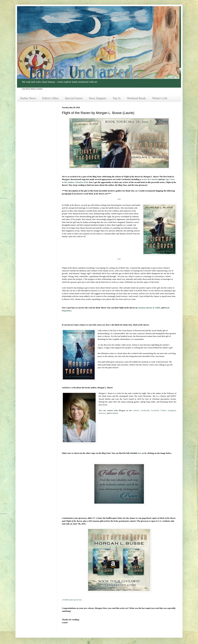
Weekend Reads (136, 98)
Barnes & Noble (153, 308)
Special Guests (74, 98)
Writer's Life (160, 98)
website (136, 410)
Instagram (172, 410)
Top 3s (117, 98)
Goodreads (145, 410)
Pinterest (102, 413)
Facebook (155, 410)
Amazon (142, 308)
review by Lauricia (150, 179)
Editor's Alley (50, 98)
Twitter (163, 410)
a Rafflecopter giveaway (72, 600)
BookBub (114, 413)
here (140, 453)
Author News (28, 98)
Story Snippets (98, 98)
